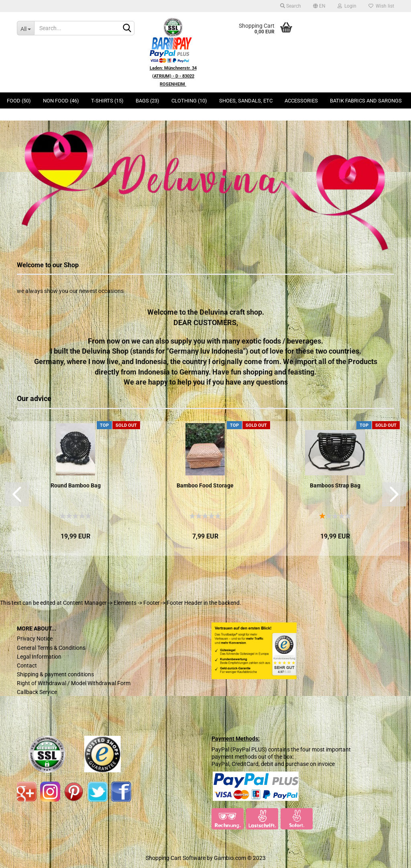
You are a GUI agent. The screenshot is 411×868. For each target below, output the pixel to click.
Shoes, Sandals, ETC (246, 101)
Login (347, 6)
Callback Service (37, 692)
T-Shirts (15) (107, 101)
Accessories (301, 101)
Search (291, 6)
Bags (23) (148, 101)
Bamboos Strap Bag (335, 485)
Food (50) (19, 101)
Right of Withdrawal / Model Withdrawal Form (74, 683)
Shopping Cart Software (176, 858)
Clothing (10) (189, 101)
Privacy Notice (35, 639)
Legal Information (39, 657)
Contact (27, 665)
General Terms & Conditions (51, 648)
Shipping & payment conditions (55, 674)
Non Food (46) (61, 101)
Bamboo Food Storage (205, 485)
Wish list (381, 6)
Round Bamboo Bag (76, 485)
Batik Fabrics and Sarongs (366, 101)
